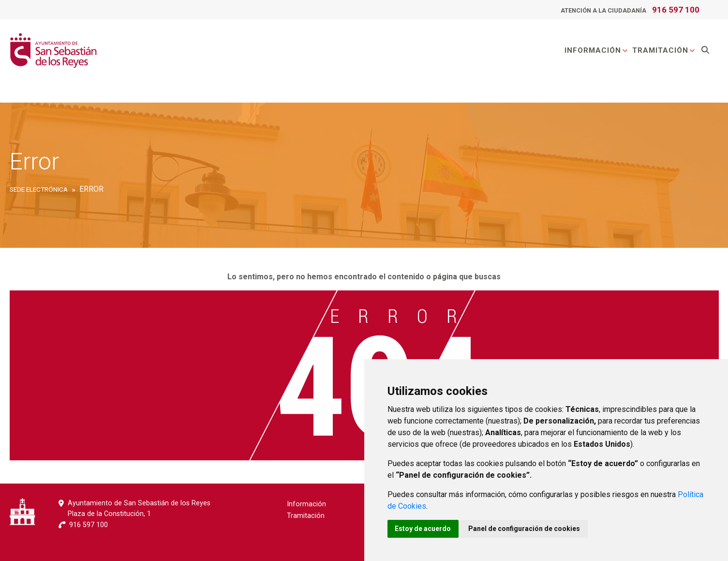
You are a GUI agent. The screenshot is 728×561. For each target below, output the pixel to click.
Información (596, 50)
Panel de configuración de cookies (525, 529)
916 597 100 (676, 10)
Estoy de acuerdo (423, 529)
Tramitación (664, 50)
